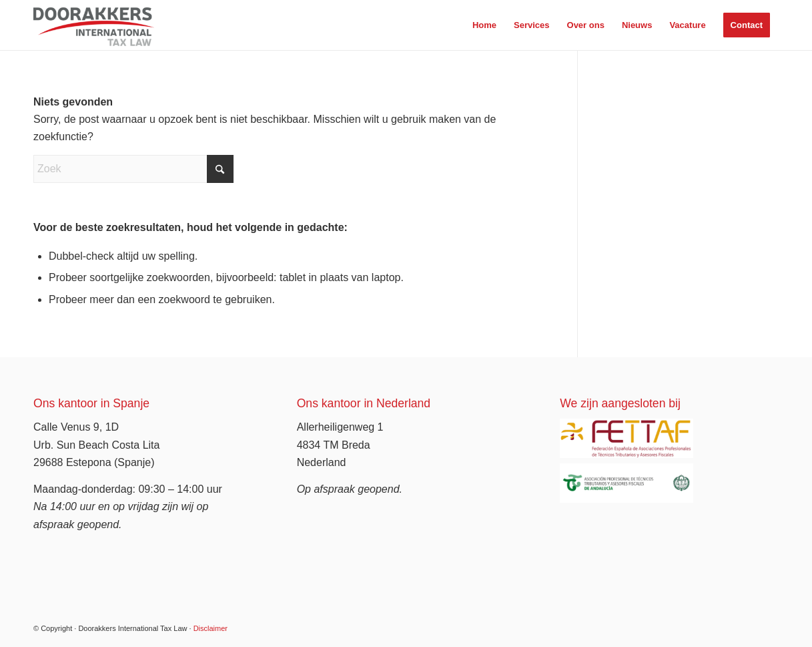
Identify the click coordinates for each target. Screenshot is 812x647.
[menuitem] (484, 25)
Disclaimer (211, 628)
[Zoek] (133, 169)
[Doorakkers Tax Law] (94, 25)
